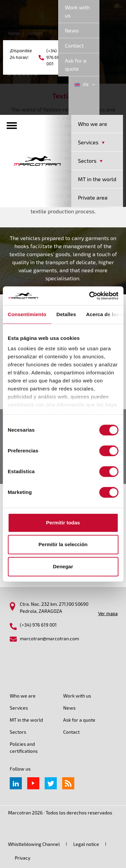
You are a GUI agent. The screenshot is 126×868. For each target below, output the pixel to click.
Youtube (33, 783)
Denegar (63, 566)
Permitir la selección (63, 544)
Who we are (93, 124)
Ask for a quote (76, 64)
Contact (74, 45)
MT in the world (97, 179)
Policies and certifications (24, 747)
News (72, 30)
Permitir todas (63, 523)
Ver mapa (108, 614)
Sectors (18, 732)
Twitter (51, 783)
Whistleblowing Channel (34, 844)
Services (19, 708)
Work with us (77, 11)
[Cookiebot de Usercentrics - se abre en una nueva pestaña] (90, 296)
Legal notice (86, 844)
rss (68, 783)
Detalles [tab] (66, 314)
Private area (93, 197)
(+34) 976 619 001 (54, 57)
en (86, 84)
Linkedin (16, 783)
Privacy (23, 858)
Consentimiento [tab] (27, 314)
